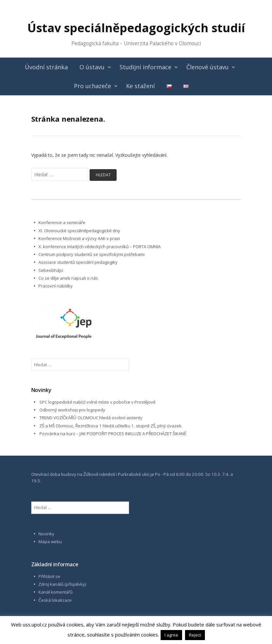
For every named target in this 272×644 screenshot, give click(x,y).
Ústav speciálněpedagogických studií (136, 28)
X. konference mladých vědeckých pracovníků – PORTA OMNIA (100, 247)
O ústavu (92, 67)
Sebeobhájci (51, 270)
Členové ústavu (208, 67)
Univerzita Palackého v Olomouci (162, 43)
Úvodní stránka (46, 67)
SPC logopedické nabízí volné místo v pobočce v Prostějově (97, 402)
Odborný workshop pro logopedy (72, 410)
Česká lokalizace (55, 600)
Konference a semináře (62, 222)
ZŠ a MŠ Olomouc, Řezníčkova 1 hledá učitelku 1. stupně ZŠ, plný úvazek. (111, 426)
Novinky (46, 534)
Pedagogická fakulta (95, 43)
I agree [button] (171, 635)
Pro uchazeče (93, 86)
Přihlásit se (49, 576)
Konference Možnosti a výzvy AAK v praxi (79, 238)
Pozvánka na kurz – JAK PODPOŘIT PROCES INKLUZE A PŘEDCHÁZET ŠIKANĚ (113, 434)
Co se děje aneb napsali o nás (68, 278)
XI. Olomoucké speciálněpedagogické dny (79, 231)
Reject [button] (195, 635)
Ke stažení (140, 86)
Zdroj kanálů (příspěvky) (62, 584)
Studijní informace (145, 67)
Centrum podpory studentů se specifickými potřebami (92, 254)
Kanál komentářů (56, 592)
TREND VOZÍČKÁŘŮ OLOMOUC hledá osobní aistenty (91, 418)
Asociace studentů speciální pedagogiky (78, 262)
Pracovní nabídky (56, 286)
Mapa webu (50, 542)
